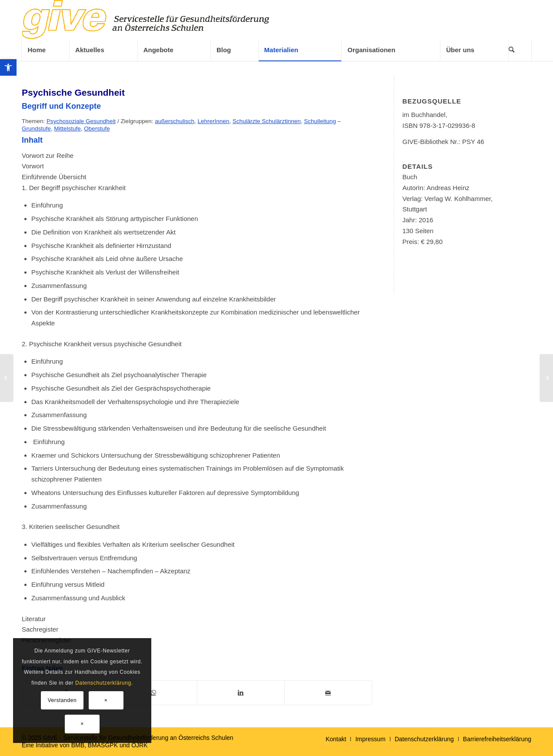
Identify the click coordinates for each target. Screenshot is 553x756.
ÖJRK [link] (139, 745)
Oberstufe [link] (97, 129)
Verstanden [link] (62, 700)
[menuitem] (45, 50)
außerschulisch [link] (175, 121)
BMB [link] (78, 745)
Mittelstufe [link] (67, 129)
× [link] (106, 700)
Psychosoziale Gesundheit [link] (81, 121)
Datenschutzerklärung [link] (103, 683)
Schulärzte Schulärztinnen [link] (267, 121)
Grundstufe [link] (36, 129)
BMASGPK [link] (103, 745)
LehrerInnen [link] (214, 121)
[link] (8, 67)
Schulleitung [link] (320, 121)
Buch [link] (410, 177)
